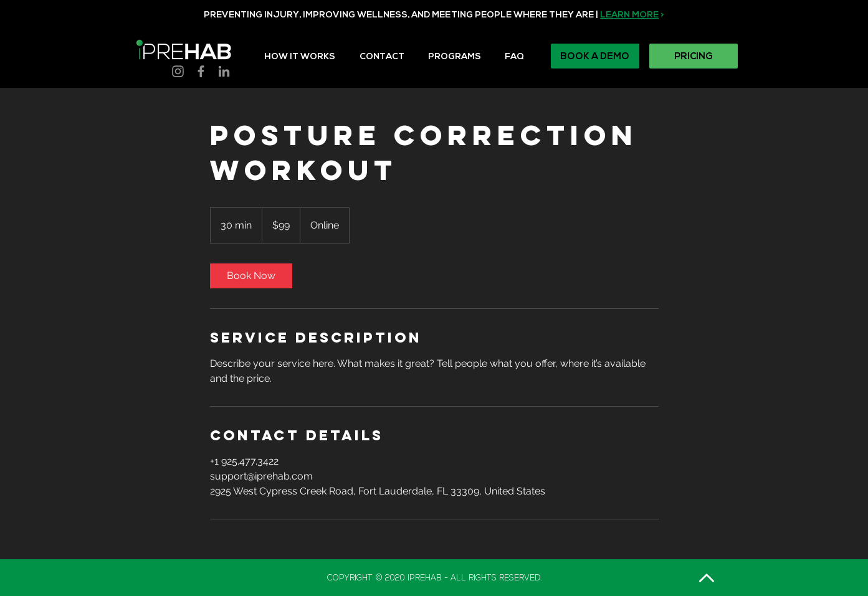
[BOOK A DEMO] (595, 56)
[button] (461, 51)
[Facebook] (201, 71)
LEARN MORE (629, 15)
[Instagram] (178, 71)
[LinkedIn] (224, 71)
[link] (251, 276)
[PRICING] (694, 56)
